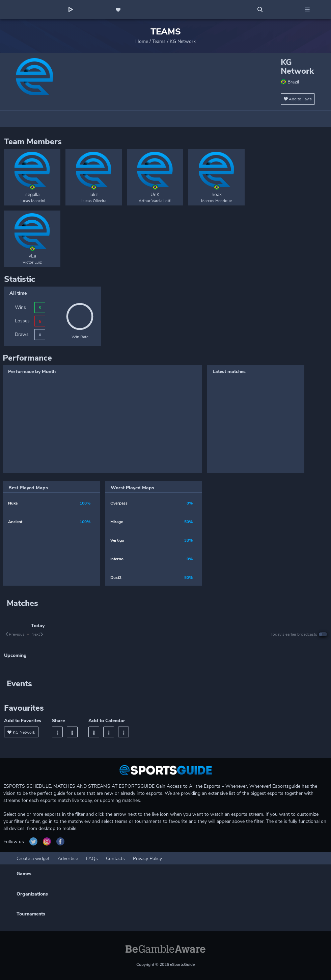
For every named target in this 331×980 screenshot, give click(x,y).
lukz (94, 194)
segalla (32, 194)
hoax (217, 194)
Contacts (115, 859)
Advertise (68, 859)
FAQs (92, 859)
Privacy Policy (147, 859)
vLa (32, 256)
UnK (155, 194)
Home (142, 41)
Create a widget (33, 859)
